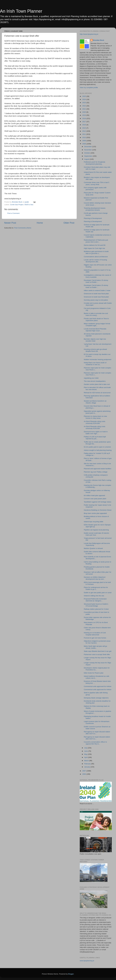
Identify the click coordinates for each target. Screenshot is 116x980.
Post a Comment (13, 213)
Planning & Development (93, 218)
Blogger (71, 974)
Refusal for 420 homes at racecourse (97, 393)
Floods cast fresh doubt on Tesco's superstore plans (96, 319)
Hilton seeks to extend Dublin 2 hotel (97, 290)
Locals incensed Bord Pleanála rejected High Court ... (95, 330)
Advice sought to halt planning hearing (98, 450)
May (86, 754)
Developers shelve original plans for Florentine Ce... (97, 669)
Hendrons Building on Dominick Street (98, 510)
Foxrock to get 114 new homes (95, 638)
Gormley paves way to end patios (96, 300)
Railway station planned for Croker (96, 609)
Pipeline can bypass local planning (96, 530)
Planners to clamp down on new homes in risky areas (95, 417)
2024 (84, 99)
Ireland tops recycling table (94, 522)
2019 (84, 115)
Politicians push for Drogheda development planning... (94, 163)
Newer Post (10, 223)
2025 (84, 96)
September (88, 156)
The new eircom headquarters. (95, 381)
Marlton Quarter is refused (93, 548)
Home (40, 223)
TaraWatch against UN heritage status (98, 502)
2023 (84, 103)
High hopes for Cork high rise (94, 248)
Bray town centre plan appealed (95, 513)
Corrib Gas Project (17, 205)
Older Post (69, 223)
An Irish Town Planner (21, 11)
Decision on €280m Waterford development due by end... (95, 578)
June (86, 751)
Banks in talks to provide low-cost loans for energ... (96, 314)
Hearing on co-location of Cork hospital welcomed (95, 634)
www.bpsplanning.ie (87, 961)
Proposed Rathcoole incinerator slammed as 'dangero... (95, 600)
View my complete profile (89, 88)
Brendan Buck (99, 40)
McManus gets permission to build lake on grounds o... (96, 252)
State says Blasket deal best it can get (98, 651)
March (87, 761)
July (86, 748)
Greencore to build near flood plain (96, 294)
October (87, 153)
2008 (84, 144)
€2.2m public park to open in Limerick (97, 447)
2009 (84, 141)
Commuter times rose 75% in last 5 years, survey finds (97, 183)
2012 (84, 131)
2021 (84, 109)
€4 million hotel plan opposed (94, 495)
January (87, 767)
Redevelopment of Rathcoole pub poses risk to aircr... (96, 241)
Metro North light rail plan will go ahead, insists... (95, 647)
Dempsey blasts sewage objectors (96, 698)
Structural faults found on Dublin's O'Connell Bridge (96, 605)
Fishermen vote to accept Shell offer (97, 654)
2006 (84, 774)
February (88, 764)
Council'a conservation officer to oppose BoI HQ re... (95, 743)
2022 (84, 106)
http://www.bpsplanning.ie (89, 34)
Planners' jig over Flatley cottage (96, 472)
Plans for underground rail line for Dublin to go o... (96, 588)
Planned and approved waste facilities (98, 469)
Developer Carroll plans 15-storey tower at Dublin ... (96, 281)
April (86, 757)
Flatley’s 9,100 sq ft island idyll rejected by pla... (95, 438)
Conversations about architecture (96, 257)
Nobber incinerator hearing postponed (98, 359)
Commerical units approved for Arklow (98, 686)
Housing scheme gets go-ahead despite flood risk (95, 350)
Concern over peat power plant (95, 499)
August (87, 159)
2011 (84, 134)
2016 (84, 125)
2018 (84, 118)
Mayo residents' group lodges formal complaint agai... (97, 325)
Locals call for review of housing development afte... (95, 261)
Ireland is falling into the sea (94, 596)
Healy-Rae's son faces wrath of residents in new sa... (95, 364)
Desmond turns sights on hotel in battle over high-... (96, 433)
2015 (84, 128)
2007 (84, 771)
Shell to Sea (29, 205)
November (88, 150)
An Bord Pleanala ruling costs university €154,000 (95, 422)
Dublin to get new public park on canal (98, 593)
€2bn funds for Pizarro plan (94, 673)
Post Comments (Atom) (23, 228)
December (88, 147)
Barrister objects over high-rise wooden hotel (95, 340)
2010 (84, 137)
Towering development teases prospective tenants (95, 209)
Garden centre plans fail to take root (97, 384)
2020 (84, 112)
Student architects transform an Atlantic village (95, 402)
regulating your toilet (91, 378)
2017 (84, 122)
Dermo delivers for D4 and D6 (95, 245)
